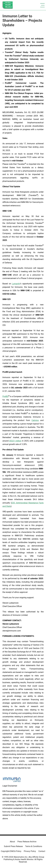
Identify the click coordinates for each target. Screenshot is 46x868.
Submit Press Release (13, 846)
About (12, 842)
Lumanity (16, 284)
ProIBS (5, 396)
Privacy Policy (30, 851)
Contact (42, 851)
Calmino (35, 420)
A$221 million (15, 441)
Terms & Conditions (34, 846)
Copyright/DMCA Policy (11, 851)
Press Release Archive (27, 842)
